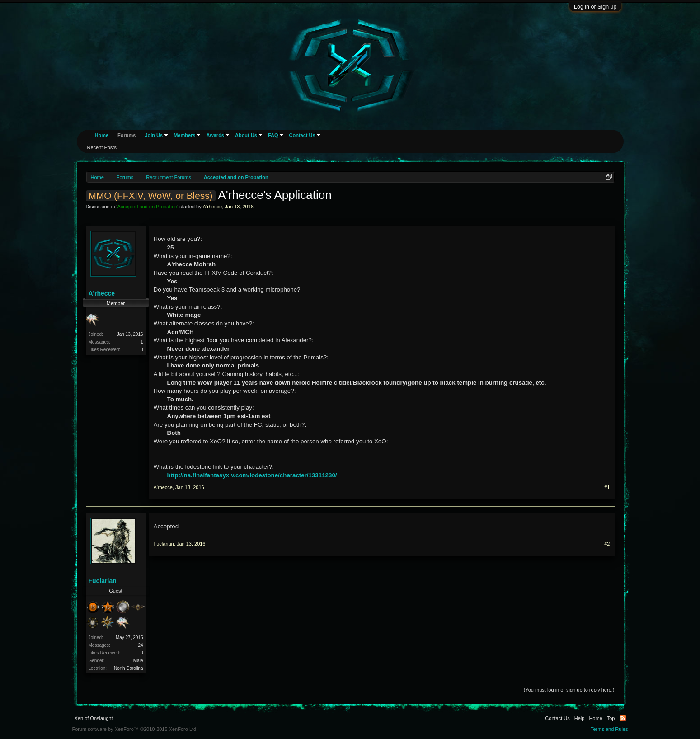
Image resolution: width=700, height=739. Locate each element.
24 (140, 645)
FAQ (273, 135)
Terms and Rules (609, 729)
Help (580, 718)
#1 (607, 487)
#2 (607, 544)
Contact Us (302, 135)
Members (184, 135)
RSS (623, 718)
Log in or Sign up (595, 7)
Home (102, 135)
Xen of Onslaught (94, 718)
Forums (127, 135)
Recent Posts (102, 147)
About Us (246, 135)
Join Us (154, 135)
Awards (215, 135)
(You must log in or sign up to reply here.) (569, 690)
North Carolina (128, 668)
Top (611, 718)
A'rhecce (212, 207)
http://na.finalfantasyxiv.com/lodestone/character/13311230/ (252, 475)
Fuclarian (103, 581)
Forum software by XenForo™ (135, 729)
